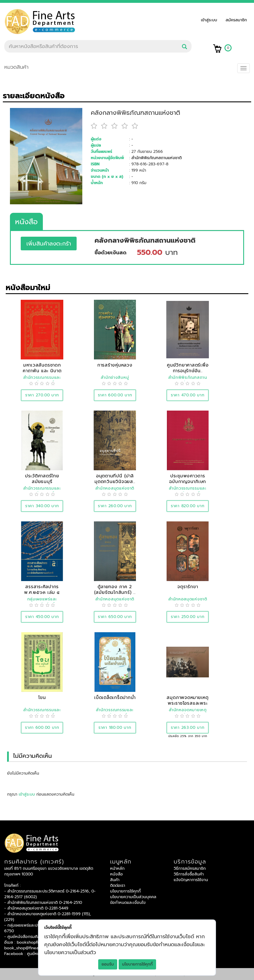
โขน (42, 697)
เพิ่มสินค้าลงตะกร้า (49, 244)
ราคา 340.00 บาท (42, 506)
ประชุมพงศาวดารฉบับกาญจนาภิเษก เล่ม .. (188, 481)
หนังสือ (26, 222)
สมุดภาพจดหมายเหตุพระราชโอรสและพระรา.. (188, 703)
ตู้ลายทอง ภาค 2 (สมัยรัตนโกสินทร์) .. (115, 589)
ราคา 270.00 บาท (42, 395)
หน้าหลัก (117, 868)
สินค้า (115, 880)
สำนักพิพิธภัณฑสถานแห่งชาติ (157, 158)
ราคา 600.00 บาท (115, 395)
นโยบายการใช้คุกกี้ (137, 964)
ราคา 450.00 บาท (42, 617)
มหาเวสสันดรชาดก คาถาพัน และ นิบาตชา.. (42, 371)
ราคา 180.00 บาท (115, 728)
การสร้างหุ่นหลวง (115, 365)
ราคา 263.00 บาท (188, 728)
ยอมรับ (108, 964)
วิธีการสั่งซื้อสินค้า (189, 874)
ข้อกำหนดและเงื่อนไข (128, 903)
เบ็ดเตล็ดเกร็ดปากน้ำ (115, 697)
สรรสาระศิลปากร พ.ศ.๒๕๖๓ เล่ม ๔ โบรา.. (42, 592)
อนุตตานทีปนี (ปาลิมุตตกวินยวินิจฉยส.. (115, 479)
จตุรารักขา (188, 587)
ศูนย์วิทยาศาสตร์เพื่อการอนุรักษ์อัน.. (188, 368)
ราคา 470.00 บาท (188, 395)
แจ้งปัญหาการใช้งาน (191, 880)
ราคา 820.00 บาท (188, 506)
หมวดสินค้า (16, 67)
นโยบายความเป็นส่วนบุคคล (133, 897)
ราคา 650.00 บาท (115, 617)
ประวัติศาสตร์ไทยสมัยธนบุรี (42, 479)
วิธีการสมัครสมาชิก (190, 868)
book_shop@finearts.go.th (29, 948)
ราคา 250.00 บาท (188, 617)
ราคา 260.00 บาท (115, 506)
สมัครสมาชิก (236, 20)
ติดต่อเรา (118, 886)
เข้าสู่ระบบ (210, 20)
